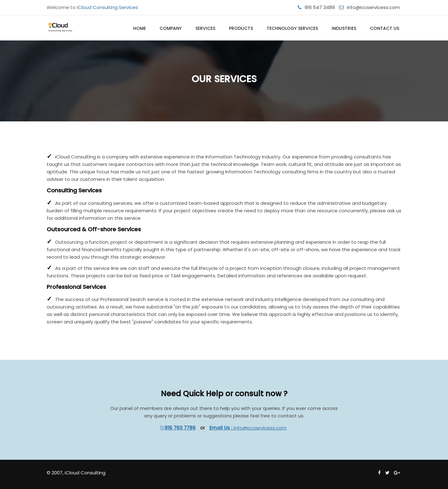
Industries (344, 28)
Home (140, 28)
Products (241, 28)
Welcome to (92, 7)
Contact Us (385, 28)
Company (171, 28)
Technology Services (292, 28)
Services (205, 28)
